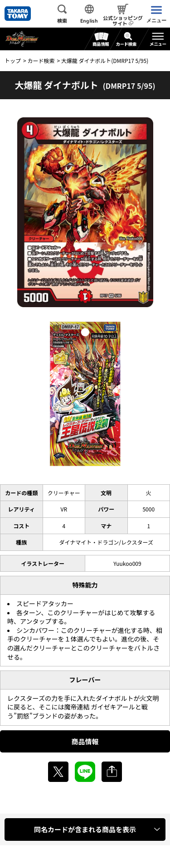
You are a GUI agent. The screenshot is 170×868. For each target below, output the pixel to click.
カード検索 (41, 60)
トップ (13, 60)
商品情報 (85, 741)
